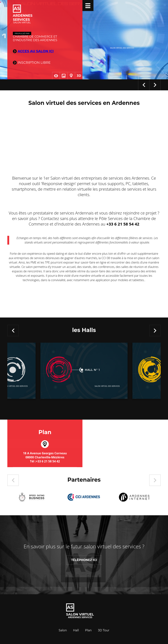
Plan (88, 630)
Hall (76, 630)
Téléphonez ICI (84, 560)
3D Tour (104, 630)
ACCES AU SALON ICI (36, 51)
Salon (63, 630)
